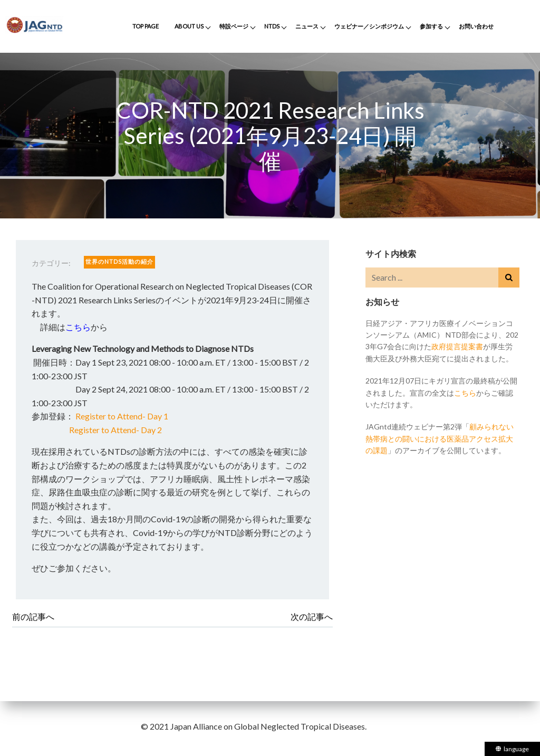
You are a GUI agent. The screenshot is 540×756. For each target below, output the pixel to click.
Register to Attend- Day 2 (115, 430)
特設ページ (234, 26)
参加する (431, 26)
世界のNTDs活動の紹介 (119, 261)
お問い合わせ (476, 26)
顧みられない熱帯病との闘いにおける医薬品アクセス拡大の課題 (440, 438)
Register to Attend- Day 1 (122, 416)
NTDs (272, 26)
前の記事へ (33, 616)
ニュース (307, 26)
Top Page (146, 26)
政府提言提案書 (457, 346)
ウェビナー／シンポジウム (369, 26)
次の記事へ (312, 616)
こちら (78, 327)
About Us (189, 26)
